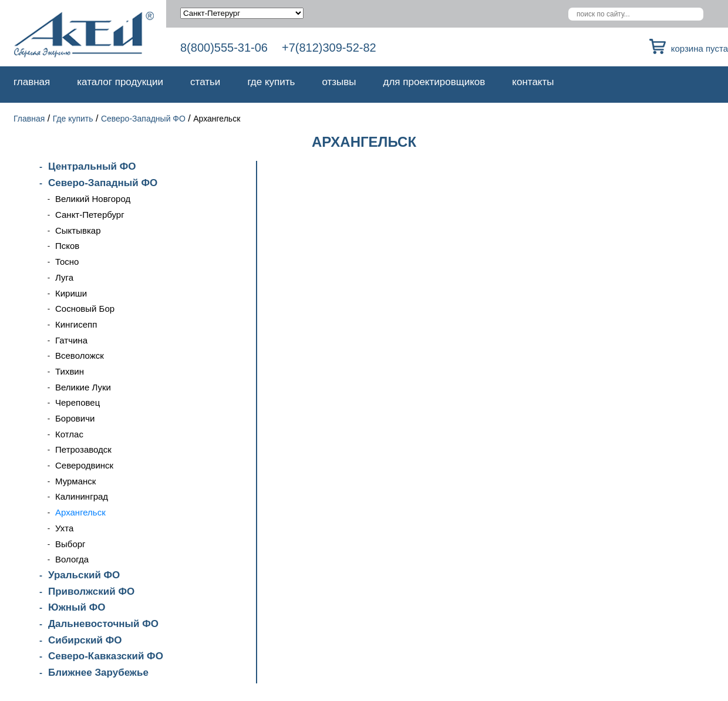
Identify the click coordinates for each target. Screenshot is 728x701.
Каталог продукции (120, 82)
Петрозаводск (83, 449)
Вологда (72, 559)
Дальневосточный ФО (103, 624)
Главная (32, 82)
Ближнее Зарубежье (98, 673)
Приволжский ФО (91, 592)
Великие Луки (83, 387)
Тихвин (70, 371)
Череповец (77, 402)
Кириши (71, 293)
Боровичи (75, 418)
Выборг (70, 544)
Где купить (271, 82)
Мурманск (75, 481)
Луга (64, 277)
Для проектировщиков (434, 82)
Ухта (64, 528)
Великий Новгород (93, 199)
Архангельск (80, 512)
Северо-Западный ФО (143, 119)
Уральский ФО (84, 575)
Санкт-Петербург (90, 215)
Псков (67, 246)
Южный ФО (77, 607)
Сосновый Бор (85, 309)
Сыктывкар (78, 230)
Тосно (67, 262)
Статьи (205, 82)
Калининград (82, 496)
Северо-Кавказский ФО (106, 656)
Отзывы (339, 82)
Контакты (533, 82)
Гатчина (71, 340)
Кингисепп (76, 324)
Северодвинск (84, 465)
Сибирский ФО (85, 640)
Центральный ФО (92, 166)
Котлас (69, 434)
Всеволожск (80, 355)
